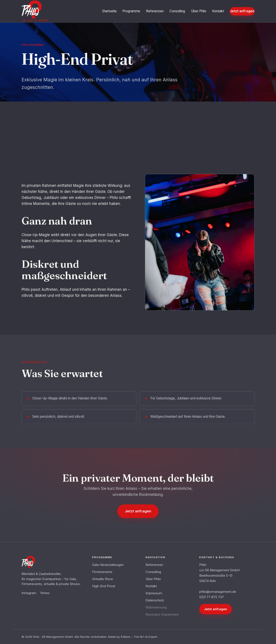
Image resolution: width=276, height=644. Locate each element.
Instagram (29, 593)
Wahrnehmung (156, 607)
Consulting (177, 11)
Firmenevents (102, 572)
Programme (131, 11)
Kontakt (218, 11)
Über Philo (199, 11)
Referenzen (155, 11)
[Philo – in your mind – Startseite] (35, 11)
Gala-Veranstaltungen (108, 565)
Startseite (109, 11)
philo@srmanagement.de (218, 592)
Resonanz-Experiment (162, 615)
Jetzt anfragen (242, 11)
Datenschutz (155, 600)
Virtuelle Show (103, 579)
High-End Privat (104, 586)
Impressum (154, 593)
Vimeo (45, 593)
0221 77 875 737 (212, 597)
